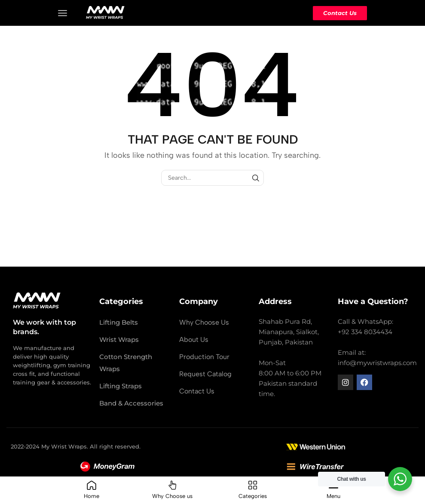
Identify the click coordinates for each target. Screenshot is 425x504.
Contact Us (340, 13)
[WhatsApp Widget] (400, 479)
